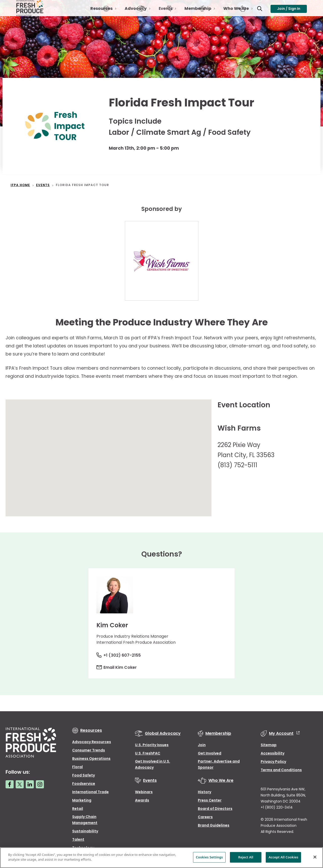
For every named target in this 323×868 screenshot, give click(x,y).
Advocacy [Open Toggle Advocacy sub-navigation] (132, 14)
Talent (78, 839)
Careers (205, 817)
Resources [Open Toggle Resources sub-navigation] (98, 14)
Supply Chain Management (85, 820)
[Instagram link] (40, 784)
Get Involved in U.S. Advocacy (153, 764)
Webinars (144, 792)
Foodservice (84, 784)
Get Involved (210, 753)
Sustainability (85, 831)
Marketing (82, 800)
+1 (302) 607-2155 (123, 655)
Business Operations (91, 759)
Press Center (210, 800)
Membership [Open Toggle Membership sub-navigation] (194, 14)
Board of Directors (215, 809)
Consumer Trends (89, 750)
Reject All (246, 857)
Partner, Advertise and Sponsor (219, 764)
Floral (77, 767)
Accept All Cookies (283, 857)
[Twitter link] (20, 784)
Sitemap (269, 745)
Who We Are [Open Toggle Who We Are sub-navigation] (233, 14)
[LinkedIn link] (30, 784)
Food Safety (84, 775)
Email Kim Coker (121, 667)
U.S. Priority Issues (152, 745)
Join (202, 745)
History (205, 792)
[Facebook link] (10, 784)
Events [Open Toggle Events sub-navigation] (162, 14)
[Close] (315, 857)
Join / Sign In (289, 12)
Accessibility (273, 753)
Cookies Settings (209, 857)
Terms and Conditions (281, 770)
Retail (78, 809)
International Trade (90, 792)
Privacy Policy (273, 762)
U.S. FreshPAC (148, 753)
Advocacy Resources (92, 742)
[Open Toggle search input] (256, 12)
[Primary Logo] (31, 12)
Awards (142, 800)
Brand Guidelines (214, 825)
